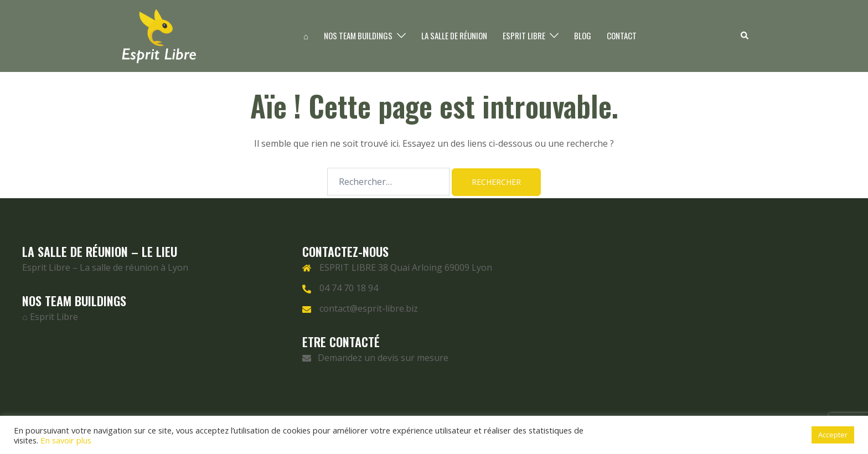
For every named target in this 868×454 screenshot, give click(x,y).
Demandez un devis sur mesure (375, 358)
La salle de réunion (454, 35)
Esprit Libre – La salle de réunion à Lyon (105, 267)
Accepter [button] (833, 435)
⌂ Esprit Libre (50, 317)
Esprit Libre (524, 35)
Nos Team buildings (358, 35)
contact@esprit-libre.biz (369, 308)
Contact (622, 35)
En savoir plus (66, 440)
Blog (583, 35)
